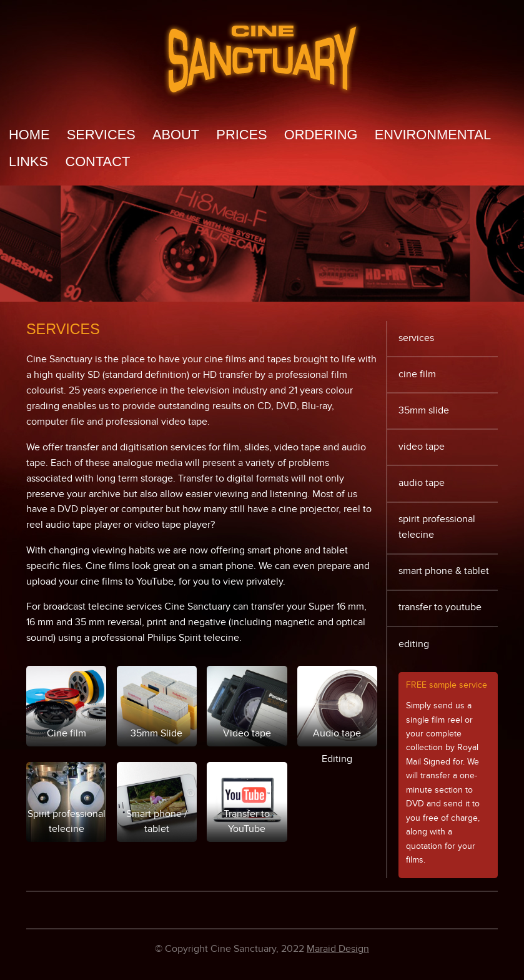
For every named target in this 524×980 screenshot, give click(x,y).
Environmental (433, 135)
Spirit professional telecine (437, 527)
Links (28, 162)
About (176, 135)
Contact (97, 162)
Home (29, 135)
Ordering (321, 135)
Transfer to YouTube (440, 607)
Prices (241, 135)
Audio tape (422, 483)
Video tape (422, 447)
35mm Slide (424, 411)
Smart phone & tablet (444, 571)
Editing (414, 644)
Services (101, 135)
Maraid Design (338, 949)
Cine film (417, 374)
